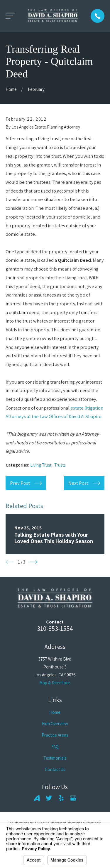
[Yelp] (61, 798)
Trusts (60, 465)
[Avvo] (37, 798)
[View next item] (34, 562)
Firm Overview (55, 724)
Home (55, 712)
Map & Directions (55, 683)
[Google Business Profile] (73, 798)
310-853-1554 (55, 628)
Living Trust (41, 465)
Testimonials (55, 758)
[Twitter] (49, 798)
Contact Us (55, 769)
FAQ (55, 747)
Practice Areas (55, 735)
